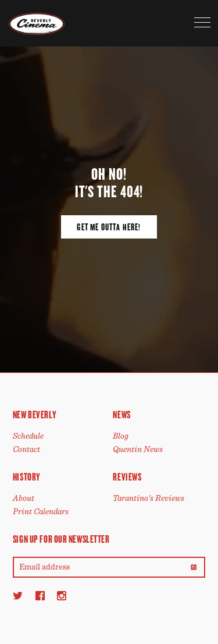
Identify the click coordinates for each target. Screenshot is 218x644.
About (24, 498)
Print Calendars (41, 512)
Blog (121, 436)
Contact (26, 449)
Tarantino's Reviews (149, 498)
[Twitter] (18, 595)
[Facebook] (40, 595)
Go (194, 568)
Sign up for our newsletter (61, 539)
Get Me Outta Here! (109, 227)
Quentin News (138, 449)
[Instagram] (62, 595)
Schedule (28, 436)
